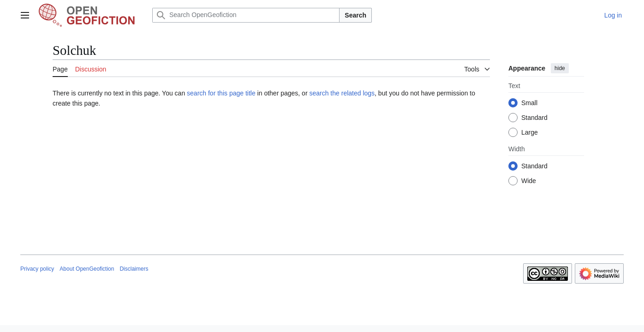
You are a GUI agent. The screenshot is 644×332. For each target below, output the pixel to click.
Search (355, 15)
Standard (534, 118)
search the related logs (342, 93)
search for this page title (221, 93)
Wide (529, 181)
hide (560, 68)
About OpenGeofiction (87, 269)
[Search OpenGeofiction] (246, 15)
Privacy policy (37, 269)
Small (529, 103)
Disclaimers (134, 269)
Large (530, 132)
